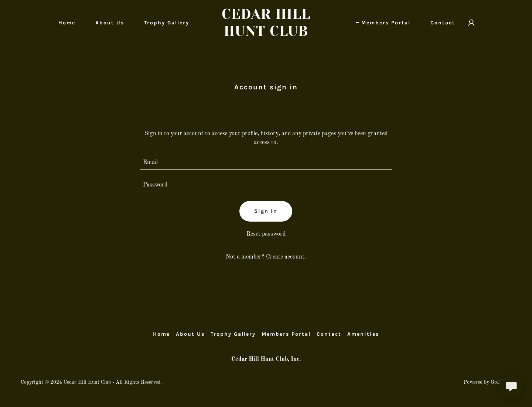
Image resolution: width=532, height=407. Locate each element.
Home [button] (161, 334)
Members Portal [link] (386, 23)
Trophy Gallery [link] (167, 23)
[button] (471, 23)
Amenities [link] (363, 334)
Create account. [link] (286, 257)
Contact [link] (443, 23)
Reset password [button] (266, 234)
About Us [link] (110, 23)
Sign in (266, 211)
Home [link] (67, 23)
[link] (266, 34)
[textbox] (266, 163)
